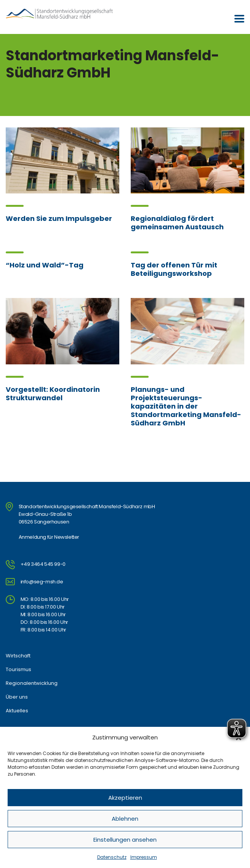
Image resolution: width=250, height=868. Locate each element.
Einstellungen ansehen (125, 840)
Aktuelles (17, 711)
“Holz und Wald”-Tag (45, 265)
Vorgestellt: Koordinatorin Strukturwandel (53, 394)
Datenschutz (112, 857)
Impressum (144, 857)
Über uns (17, 697)
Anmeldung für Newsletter (49, 537)
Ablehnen (125, 819)
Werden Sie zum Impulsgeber (59, 218)
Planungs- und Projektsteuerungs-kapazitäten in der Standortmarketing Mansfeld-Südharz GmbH (186, 406)
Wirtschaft (18, 656)
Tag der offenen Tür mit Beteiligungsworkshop (174, 269)
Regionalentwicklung (32, 683)
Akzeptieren (125, 798)
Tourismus (18, 670)
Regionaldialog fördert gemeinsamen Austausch (177, 223)
